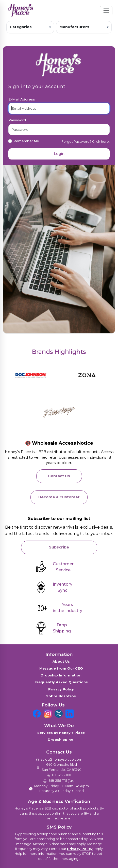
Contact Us (59, 476)
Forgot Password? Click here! (86, 141)
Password (17, 120)
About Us (61, 661)
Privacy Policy (61, 689)
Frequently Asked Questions (61, 682)
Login (59, 154)
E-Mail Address (22, 99)
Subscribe (59, 547)
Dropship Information (61, 675)
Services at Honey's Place (61, 733)
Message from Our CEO (61, 668)
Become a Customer (59, 497)
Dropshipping (61, 740)
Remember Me (26, 141)
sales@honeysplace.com (62, 759)
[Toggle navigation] (106, 11)
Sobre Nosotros (61, 696)
